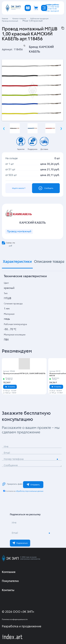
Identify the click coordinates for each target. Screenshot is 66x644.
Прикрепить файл (12, 484)
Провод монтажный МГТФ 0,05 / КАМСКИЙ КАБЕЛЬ (24, 374)
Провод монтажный (19, 232)
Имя (6, 447)
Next (61, 129)
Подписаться (20, 543)
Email (7, 453)
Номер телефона (14, 459)
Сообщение (11, 465)
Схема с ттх (10, 243)
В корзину (10, 387)
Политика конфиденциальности (15, 619)
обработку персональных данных (29, 491)
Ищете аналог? (19, 188)
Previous (4, 129)
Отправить (33, 485)
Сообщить (46, 188)
